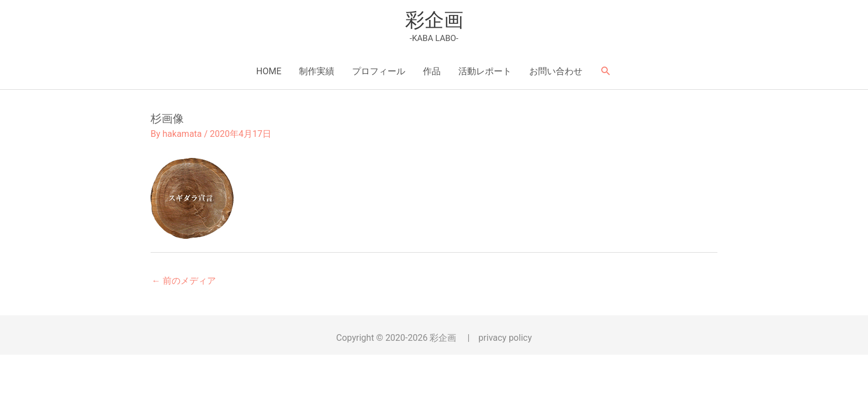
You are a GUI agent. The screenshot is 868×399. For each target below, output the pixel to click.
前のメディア (184, 281)
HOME (269, 71)
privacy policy (505, 338)
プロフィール (379, 71)
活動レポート (485, 71)
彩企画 (434, 20)
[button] (606, 71)
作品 (432, 71)
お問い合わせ (556, 71)
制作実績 (317, 71)
